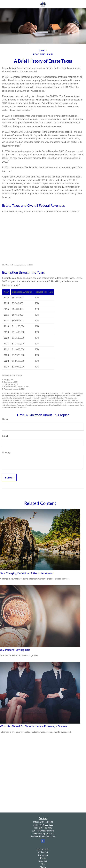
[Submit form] (9, 478)
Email (5, 436)
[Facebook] (43, 841)
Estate (43, 858)
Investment (43, 855)
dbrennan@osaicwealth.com (43, 836)
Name (5, 419)
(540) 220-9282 (46, 825)
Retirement (43, 852)
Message (7, 453)
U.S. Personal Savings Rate (15, 650)
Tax (43, 864)
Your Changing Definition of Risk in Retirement (27, 573)
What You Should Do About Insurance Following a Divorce (33, 726)
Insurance (43, 861)
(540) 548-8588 (46, 822)
